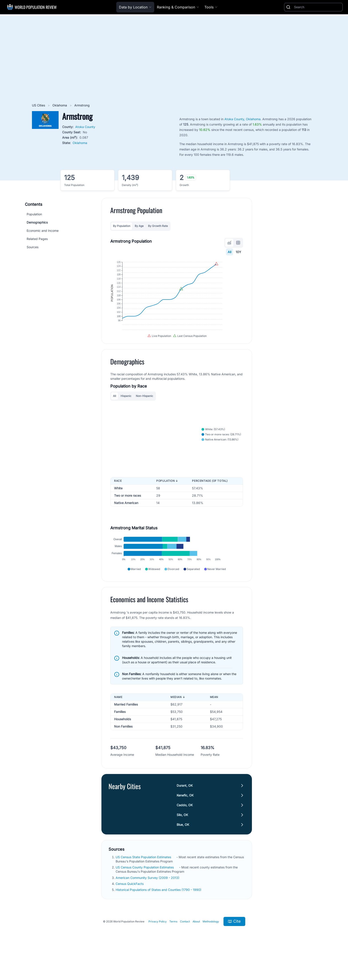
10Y (238, 252)
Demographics (37, 222)
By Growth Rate (158, 226)
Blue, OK (183, 850)
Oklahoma (60, 105)
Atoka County (85, 127)
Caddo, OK (185, 831)
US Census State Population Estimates (144, 883)
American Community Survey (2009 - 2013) (148, 903)
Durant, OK (185, 811)
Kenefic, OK (185, 821)
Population (34, 214)
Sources (33, 247)
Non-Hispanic (144, 410)
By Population (122, 226)
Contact (185, 947)
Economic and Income (43, 231)
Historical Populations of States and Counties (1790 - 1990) (159, 915)
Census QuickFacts (130, 909)
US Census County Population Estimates (145, 893)
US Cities (39, 105)
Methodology (211, 947)
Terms (173, 947)
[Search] (317, 7)
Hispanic (126, 410)
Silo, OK (182, 840)
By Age (139, 226)
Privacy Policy (158, 947)
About (196, 947)
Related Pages (37, 239)
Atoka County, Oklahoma (242, 119)
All (229, 252)
